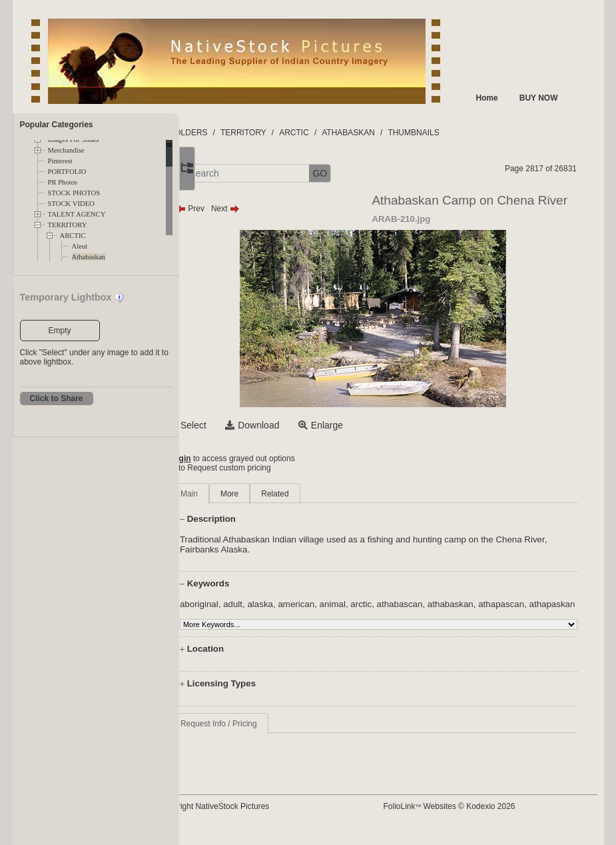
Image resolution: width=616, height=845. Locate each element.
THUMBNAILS (466, 133)
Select (247, 425)
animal (385, 604)
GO (373, 173)
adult (286, 604)
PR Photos (63, 182)
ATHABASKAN (402, 133)
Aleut (80, 246)
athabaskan (503, 604)
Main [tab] (242, 494)
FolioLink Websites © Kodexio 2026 (474, 816)
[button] (226, 174)
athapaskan (307, 614)
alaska (313, 604)
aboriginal (252, 604)
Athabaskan (89, 257)
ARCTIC (73, 236)
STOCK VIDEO (71, 204)
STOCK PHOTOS (74, 193)
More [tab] (283, 494)
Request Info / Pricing (272, 734)
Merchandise (66, 150)
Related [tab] (328, 494)
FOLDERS (242, 133)
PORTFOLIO (67, 172)
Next (279, 209)
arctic (414, 604)
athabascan (453, 604)
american (349, 604)
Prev (243, 209)
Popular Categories (57, 125)
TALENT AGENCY (77, 214)
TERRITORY (68, 225)
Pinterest (60, 161)
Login (233, 458)
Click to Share (57, 399)
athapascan (256, 614)
